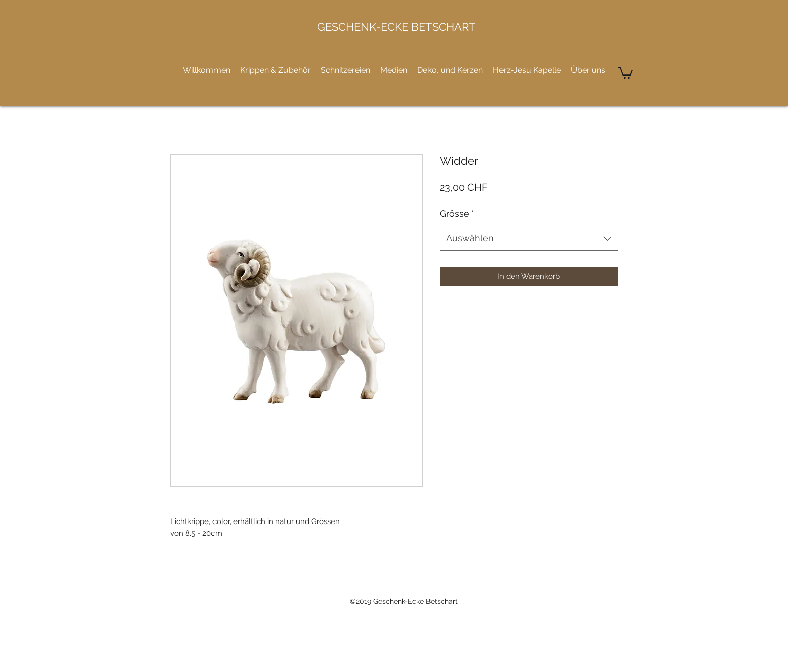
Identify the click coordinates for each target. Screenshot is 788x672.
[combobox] (529, 238)
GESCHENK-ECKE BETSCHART (396, 27)
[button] (625, 72)
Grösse (457, 214)
